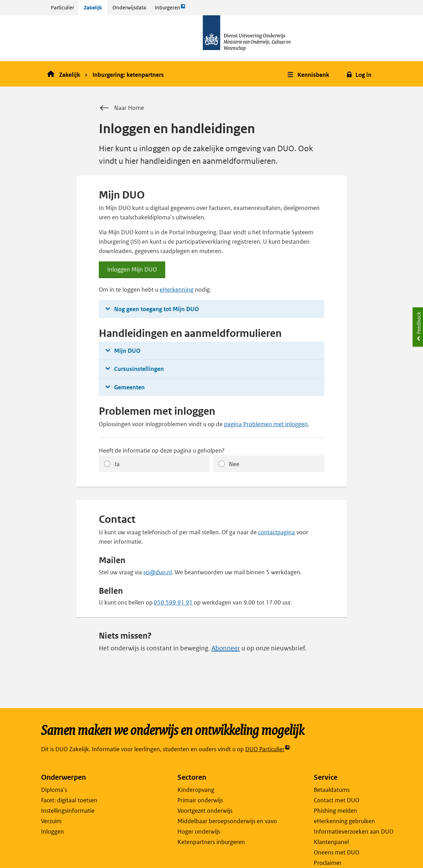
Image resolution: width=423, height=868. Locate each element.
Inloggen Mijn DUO (132, 272)
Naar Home (121, 108)
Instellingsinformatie (68, 811)
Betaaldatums (332, 790)
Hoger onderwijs (199, 832)
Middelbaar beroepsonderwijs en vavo (227, 821)
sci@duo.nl (158, 572)
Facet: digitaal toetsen (69, 800)
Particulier (62, 7)
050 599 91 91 (173, 602)
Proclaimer (328, 863)
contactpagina (277, 532)
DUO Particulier (268, 749)
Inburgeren (170, 9)
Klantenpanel (331, 842)
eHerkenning (177, 290)
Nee (234, 464)
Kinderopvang (196, 790)
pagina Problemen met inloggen (266, 424)
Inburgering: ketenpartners (128, 75)
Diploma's (54, 790)
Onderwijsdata (129, 7)
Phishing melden (336, 811)
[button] (309, 74)
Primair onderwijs (200, 800)
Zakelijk (93, 7)
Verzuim (51, 821)
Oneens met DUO (337, 852)
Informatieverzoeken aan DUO (354, 832)
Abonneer (226, 648)
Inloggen (53, 832)
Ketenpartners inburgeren (211, 842)
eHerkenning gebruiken (344, 821)
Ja (117, 464)
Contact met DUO (337, 800)
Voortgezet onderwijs (205, 811)
